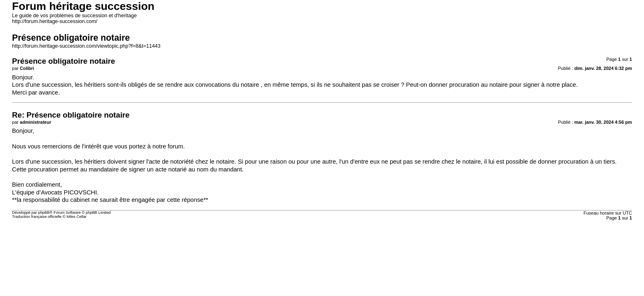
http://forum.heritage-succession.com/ (55, 21)
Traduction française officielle (37, 217)
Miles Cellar (77, 217)
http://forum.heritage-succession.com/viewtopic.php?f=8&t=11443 (86, 46)
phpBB (44, 213)
